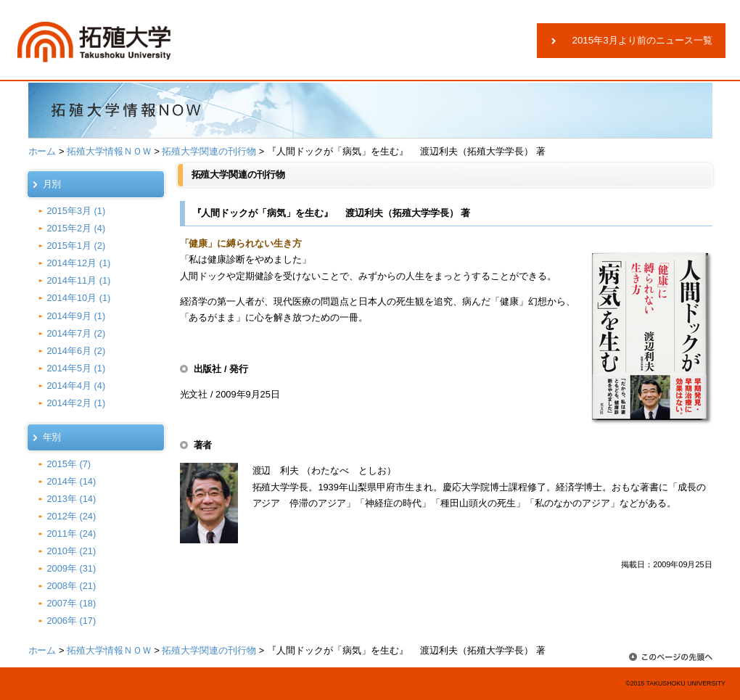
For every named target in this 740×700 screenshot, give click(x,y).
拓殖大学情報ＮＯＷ (109, 151)
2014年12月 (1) (79, 263)
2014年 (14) (72, 481)
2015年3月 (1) (77, 211)
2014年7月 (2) (77, 333)
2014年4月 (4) (77, 386)
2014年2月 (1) (77, 403)
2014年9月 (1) (77, 316)
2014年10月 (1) (79, 298)
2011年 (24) (72, 534)
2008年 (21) (72, 586)
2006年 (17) (72, 621)
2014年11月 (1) (79, 280)
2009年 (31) (72, 568)
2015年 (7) (69, 464)
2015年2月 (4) (77, 228)
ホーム (42, 151)
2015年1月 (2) (77, 246)
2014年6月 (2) (77, 351)
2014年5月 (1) (77, 368)
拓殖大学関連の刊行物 (209, 151)
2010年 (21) (72, 551)
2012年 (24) (72, 516)
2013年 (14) (72, 499)
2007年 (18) (72, 603)
